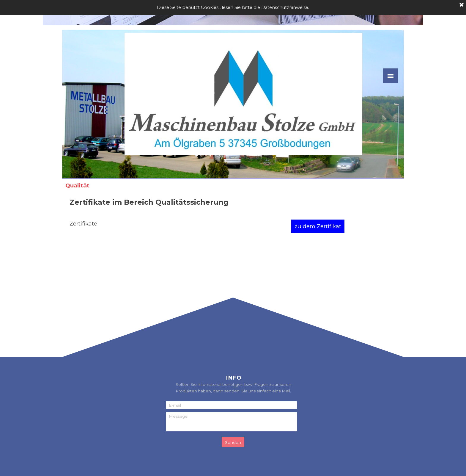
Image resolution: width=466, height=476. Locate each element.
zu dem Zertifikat (318, 226)
